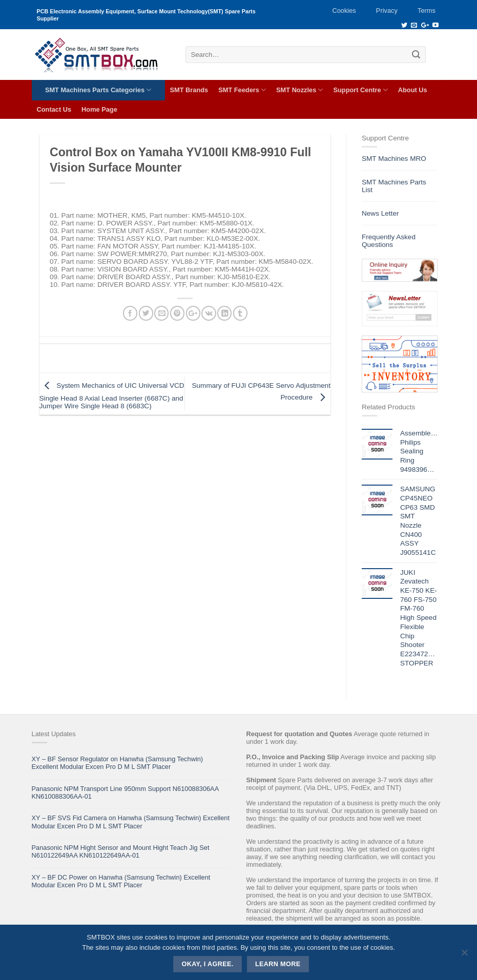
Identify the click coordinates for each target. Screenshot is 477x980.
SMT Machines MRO (394, 159)
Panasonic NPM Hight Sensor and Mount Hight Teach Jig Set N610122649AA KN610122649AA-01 (121, 851)
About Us (413, 90)
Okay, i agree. (208, 964)
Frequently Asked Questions (389, 241)
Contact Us (54, 109)
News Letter (380, 213)
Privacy (387, 11)
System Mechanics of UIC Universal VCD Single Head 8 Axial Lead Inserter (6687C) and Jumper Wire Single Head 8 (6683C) (112, 396)
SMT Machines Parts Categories (98, 90)
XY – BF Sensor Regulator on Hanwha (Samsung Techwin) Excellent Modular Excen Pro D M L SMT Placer (118, 763)
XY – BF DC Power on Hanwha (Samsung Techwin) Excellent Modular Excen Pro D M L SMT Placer (121, 881)
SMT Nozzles (299, 90)
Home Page (99, 109)
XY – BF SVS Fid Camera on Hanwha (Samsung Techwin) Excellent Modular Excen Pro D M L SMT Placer (131, 822)
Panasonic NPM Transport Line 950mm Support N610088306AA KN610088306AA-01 (125, 793)
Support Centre (360, 90)
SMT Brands (189, 90)
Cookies (344, 11)
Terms (427, 11)
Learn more (278, 964)
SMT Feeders (242, 90)
